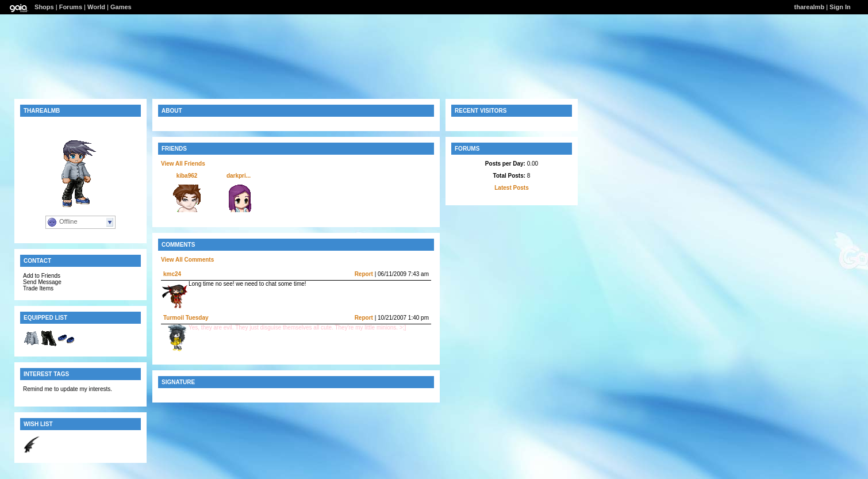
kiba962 (187, 176)
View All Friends (183, 164)
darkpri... (239, 176)
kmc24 (172, 274)
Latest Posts (511, 188)
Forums (71, 7)
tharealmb (810, 7)
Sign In (840, 7)
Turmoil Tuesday (186, 318)
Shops (44, 7)
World (96, 7)
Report (364, 274)
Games (121, 7)
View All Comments (187, 260)
